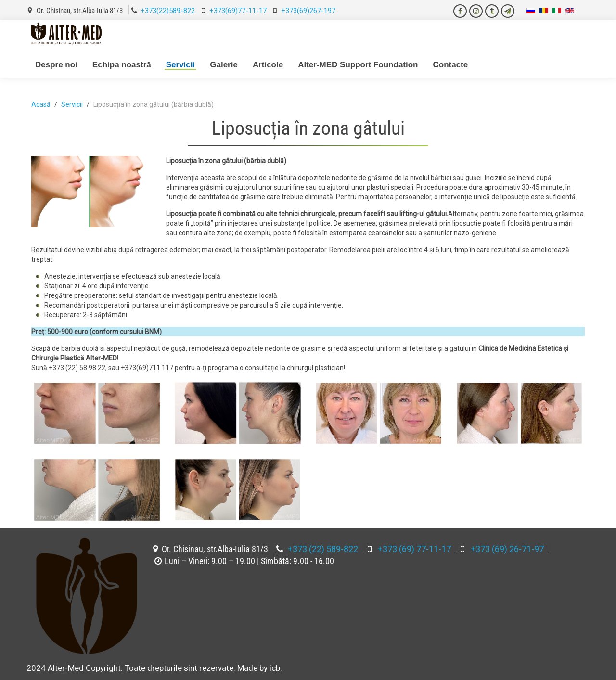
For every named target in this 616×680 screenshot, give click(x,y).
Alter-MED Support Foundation (358, 65)
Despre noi (56, 65)
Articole (268, 65)
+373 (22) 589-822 (323, 549)
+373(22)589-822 (168, 11)
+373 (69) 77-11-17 (414, 549)
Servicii (181, 65)
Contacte (451, 65)
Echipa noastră (122, 65)
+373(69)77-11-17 (238, 11)
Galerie (224, 65)
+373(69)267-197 (308, 11)
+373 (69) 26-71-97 (507, 549)
